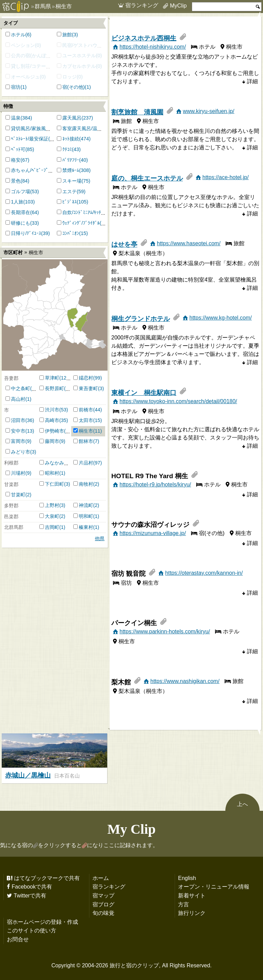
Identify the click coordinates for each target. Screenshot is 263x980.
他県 (100, 538)
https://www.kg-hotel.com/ (221, 318)
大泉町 (52, 516)
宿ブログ (103, 904)
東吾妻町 (88, 388)
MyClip (178, 5)
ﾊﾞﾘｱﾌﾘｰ (71, 160)
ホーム (101, 878)
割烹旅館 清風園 (137, 112)
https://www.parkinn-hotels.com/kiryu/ (165, 631)
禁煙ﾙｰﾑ (71, 170)
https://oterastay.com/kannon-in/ (204, 573)
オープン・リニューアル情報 (214, 886)
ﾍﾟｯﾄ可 (18, 149)
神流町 (86, 505)
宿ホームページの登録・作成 (42, 922)
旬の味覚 (103, 913)
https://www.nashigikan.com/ (185, 681)
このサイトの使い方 (32, 930)
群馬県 (43, 6)
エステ (70, 191)
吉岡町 (52, 527)
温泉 (16, 118)
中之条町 (21, 388)
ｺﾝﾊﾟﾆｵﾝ (71, 233)
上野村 (52, 505)
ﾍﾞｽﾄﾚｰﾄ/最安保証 (30, 139)
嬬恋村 (86, 378)
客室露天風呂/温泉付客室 (89, 128)
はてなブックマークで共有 (47, 878)
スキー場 (72, 181)
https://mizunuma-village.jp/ (153, 533)
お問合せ (18, 939)
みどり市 (21, 452)
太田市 (86, 420)
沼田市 (18, 420)
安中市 (18, 431)
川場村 (18, 473)
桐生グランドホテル (141, 319)
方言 (184, 904)
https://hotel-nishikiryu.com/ (153, 47)
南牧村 (86, 484)
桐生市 (86, 431)
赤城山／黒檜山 (28, 775)
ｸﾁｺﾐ (67, 149)
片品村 (86, 463)
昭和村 (52, 473)
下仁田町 (54, 484)
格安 (16, 160)
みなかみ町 (57, 463)
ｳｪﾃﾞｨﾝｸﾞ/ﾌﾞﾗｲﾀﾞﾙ (81, 223)
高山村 (18, 399)
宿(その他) (74, 87)
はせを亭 (124, 244)
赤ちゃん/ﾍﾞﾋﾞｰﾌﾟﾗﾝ (32, 170)
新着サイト (192, 895)
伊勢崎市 (54, 431)
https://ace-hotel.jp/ (226, 177)
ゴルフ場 (21, 191)
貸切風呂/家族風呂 (31, 128)
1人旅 (17, 202)
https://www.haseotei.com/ (189, 243)
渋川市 (52, 410)
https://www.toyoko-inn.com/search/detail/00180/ (178, 401)
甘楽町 (18, 495)
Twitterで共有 (30, 895)
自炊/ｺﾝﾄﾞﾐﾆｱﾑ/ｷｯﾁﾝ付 (85, 212)
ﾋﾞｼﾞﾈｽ (70, 202)
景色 (16, 181)
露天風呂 (72, 118)
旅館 (67, 35)
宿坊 (16, 87)
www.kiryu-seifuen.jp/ (209, 111)
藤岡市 (52, 441)
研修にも (21, 223)
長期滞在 (21, 212)
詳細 (252, 81)
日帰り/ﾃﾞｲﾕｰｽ (26, 233)
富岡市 (18, 441)
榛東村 (86, 527)
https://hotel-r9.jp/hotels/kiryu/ (155, 484)
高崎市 (52, 420)
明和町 (86, 516)
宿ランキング (142, 5)
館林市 (86, 441)
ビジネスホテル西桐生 (144, 38)
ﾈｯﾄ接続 (71, 139)
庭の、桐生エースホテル (147, 178)
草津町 (52, 378)
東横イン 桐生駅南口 (144, 393)
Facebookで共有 (32, 886)
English (187, 878)
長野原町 (54, 388)
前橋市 (86, 410)
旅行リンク (192, 913)
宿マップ (103, 895)
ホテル (18, 35)
